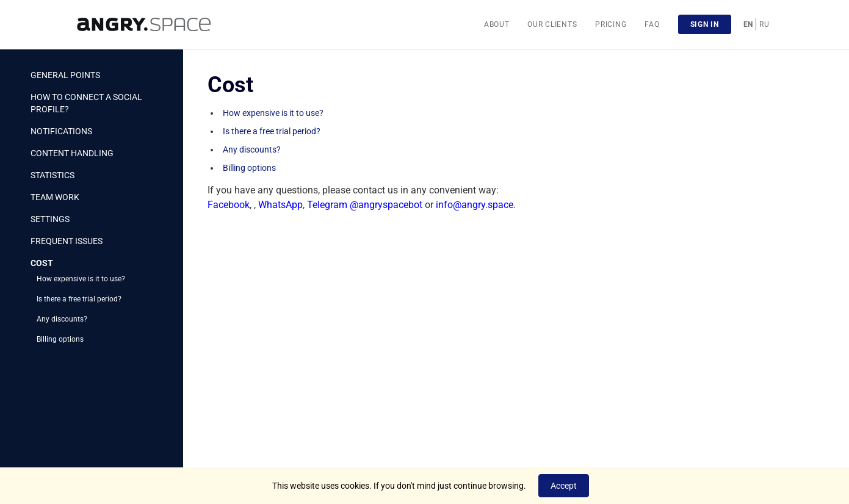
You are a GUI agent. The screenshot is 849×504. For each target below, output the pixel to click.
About (497, 24)
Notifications (61, 131)
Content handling (72, 153)
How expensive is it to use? (81, 279)
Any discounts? (62, 319)
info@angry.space (475, 205)
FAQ (652, 24)
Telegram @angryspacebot (365, 205)
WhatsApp (280, 205)
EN (748, 24)
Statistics (52, 175)
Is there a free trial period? (79, 299)
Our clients (552, 24)
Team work (55, 197)
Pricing (611, 24)
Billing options (60, 339)
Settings (50, 219)
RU (764, 24)
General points (65, 75)
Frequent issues (67, 241)
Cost (42, 263)
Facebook (229, 205)
